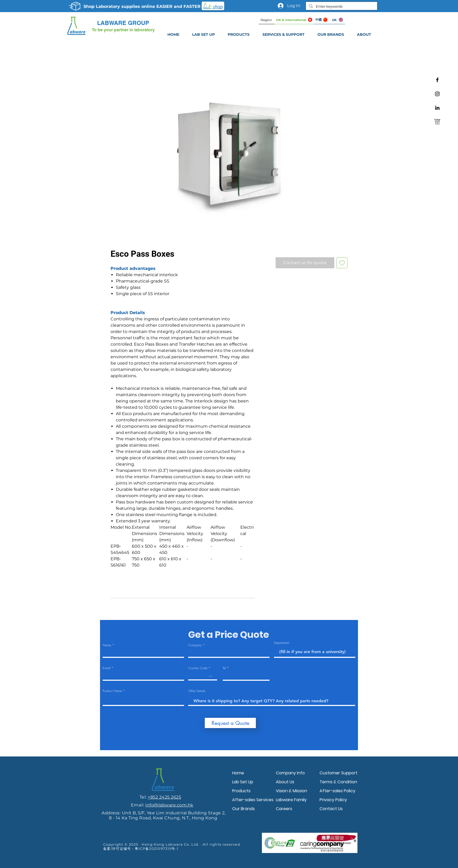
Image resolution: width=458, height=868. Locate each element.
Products (241, 791)
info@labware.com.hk (169, 805)
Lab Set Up (243, 782)
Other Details (197, 691)
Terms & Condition (338, 782)
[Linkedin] (437, 108)
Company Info (290, 773)
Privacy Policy (333, 800)
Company (195, 645)
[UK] (337, 20)
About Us (285, 782)
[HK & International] (294, 20)
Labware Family (291, 800)
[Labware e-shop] (437, 122)
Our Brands (243, 809)
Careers (284, 809)
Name (107, 645)
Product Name (112, 691)
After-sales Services (253, 800)
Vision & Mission (292, 791)
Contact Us (331, 809)
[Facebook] (437, 80)
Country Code (198, 668)
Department (282, 643)
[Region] (267, 20)
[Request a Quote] (230, 723)
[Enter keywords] (341, 6)
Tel (224, 668)
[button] (283, 34)
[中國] (321, 20)
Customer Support (338, 773)
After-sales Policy (337, 791)
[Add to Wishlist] (342, 263)
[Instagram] (437, 94)
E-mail (106, 668)
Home (238, 773)
